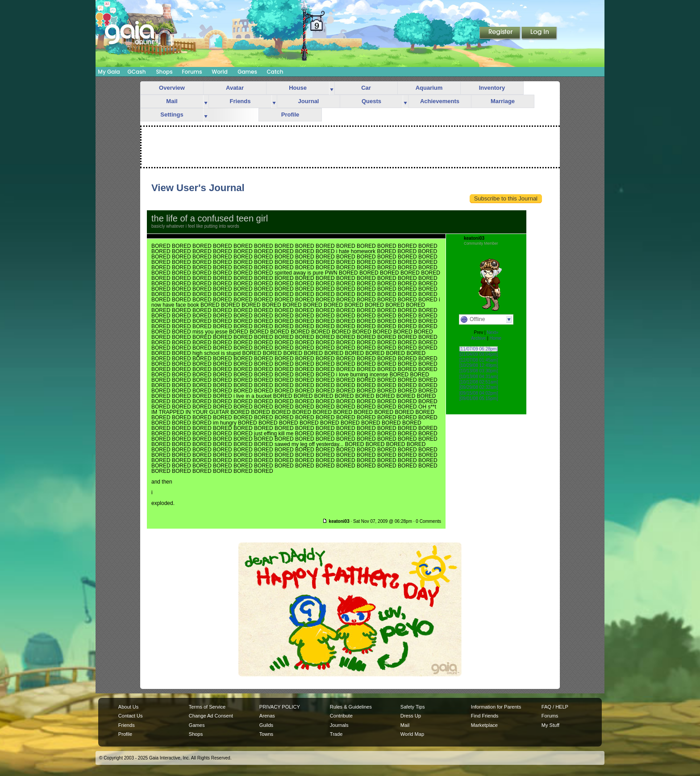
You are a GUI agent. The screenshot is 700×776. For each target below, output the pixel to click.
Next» (492, 332)
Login (539, 33)
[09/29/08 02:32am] (479, 387)
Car (366, 88)
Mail (172, 101)
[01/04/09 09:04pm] (479, 354)
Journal (309, 101)
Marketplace (484, 725)
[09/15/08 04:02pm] (479, 393)
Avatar (235, 88)
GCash (137, 72)
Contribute (341, 716)
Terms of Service (207, 707)
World (220, 72)
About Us (128, 707)
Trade (336, 734)
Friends (240, 101)
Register (500, 33)
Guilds (266, 725)
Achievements (440, 101)
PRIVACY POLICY (280, 707)
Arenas (267, 716)
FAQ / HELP (555, 707)
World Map (412, 734)
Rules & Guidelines (351, 707)
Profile (290, 115)
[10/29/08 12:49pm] (479, 365)
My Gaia (109, 72)
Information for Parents (496, 707)
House (298, 88)
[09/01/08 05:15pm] (479, 398)
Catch (275, 72)
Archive (478, 338)
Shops (164, 72)
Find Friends (485, 716)
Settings (172, 115)
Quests (371, 101)
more (332, 88)
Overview (172, 88)
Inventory (492, 88)
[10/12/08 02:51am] (479, 382)
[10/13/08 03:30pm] (479, 371)
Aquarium (429, 88)
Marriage (503, 101)
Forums (192, 72)
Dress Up (411, 716)
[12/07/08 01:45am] (479, 360)
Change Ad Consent (211, 716)
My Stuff (550, 725)
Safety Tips (413, 707)
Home (495, 338)
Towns (266, 734)
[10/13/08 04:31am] (479, 377)
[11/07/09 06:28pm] (479, 349)
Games (247, 72)
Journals (339, 725)
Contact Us (131, 716)
